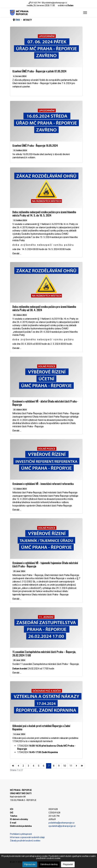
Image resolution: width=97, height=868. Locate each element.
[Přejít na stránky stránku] (18, 766)
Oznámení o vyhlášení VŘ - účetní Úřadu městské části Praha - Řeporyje (45, 403)
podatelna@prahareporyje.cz (56, 3)
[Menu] (85, 13)
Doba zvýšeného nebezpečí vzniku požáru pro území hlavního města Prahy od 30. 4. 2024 (44, 308)
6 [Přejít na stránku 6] (44, 766)
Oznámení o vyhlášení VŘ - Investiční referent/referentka (43, 484)
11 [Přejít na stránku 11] (71, 766)
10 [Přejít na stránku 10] (64, 766)
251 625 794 (36, 3)
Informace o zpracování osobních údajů (27, 837)
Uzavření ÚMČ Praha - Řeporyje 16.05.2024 (35, 145)
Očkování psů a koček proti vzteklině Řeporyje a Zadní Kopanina (41, 728)
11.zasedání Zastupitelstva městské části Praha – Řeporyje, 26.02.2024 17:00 (44, 654)
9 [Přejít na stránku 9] (59, 766)
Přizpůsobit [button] (68, 864)
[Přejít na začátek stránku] (13, 766)
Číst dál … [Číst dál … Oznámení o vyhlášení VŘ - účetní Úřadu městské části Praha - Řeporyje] (17, 431)
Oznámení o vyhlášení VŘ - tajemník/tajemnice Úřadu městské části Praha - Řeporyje (45, 565)
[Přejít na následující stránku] (76, 766)
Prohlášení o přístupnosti (21, 834)
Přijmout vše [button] (30, 864)
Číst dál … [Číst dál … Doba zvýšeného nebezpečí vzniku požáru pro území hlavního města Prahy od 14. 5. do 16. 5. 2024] (17, 254)
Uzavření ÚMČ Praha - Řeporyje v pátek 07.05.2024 (39, 71)
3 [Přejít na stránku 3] (28, 766)
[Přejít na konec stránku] (82, 766)
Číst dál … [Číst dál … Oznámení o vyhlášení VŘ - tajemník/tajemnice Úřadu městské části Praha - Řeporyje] (17, 599)
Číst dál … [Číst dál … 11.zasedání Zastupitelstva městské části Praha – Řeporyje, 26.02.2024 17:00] (17, 673)
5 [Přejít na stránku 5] (39, 766)
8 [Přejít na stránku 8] (54, 766)
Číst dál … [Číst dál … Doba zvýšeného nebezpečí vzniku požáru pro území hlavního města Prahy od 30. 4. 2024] (17, 348)
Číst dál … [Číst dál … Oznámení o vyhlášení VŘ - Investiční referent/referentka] (17, 510)
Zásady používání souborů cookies (25, 841)
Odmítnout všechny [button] (49, 864)
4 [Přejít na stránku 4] (33, 766)
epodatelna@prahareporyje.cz (62, 826)
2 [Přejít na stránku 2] (23, 766)
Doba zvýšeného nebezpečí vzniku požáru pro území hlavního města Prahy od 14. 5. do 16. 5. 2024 (44, 214)
